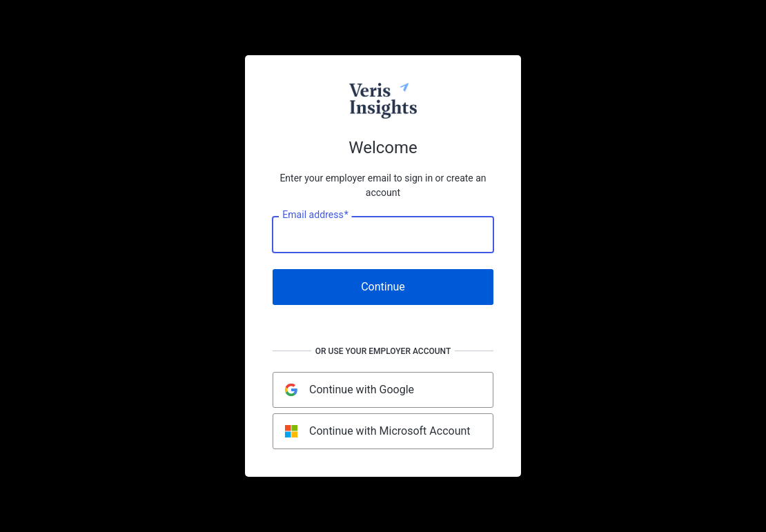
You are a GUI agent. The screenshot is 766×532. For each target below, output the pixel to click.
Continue (383, 287)
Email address (315, 215)
